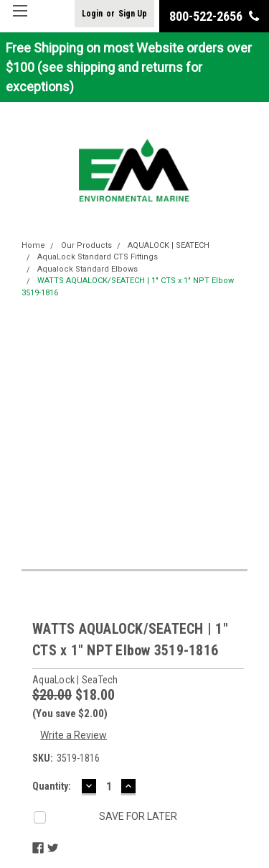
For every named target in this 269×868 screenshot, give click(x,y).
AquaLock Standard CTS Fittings (98, 257)
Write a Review (74, 735)
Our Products (86, 245)
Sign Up (133, 14)
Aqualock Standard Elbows (88, 269)
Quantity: (52, 786)
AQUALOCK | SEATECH (169, 245)
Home (33, 245)
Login (92, 14)
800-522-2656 (214, 16)
